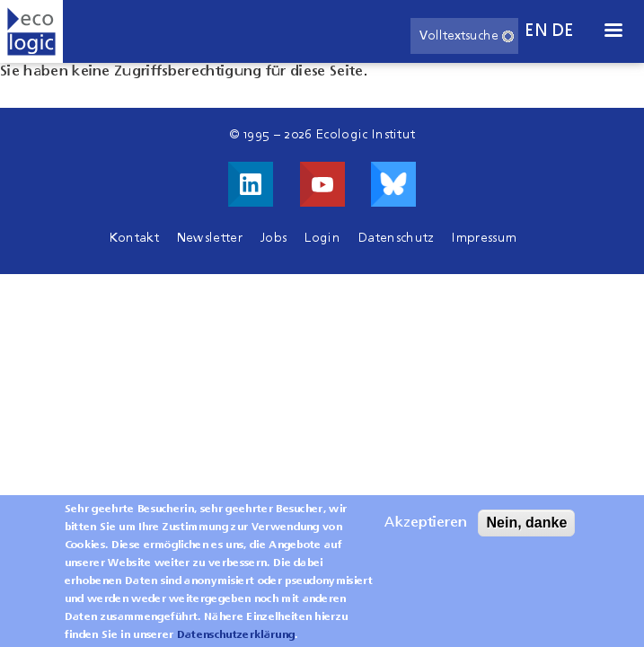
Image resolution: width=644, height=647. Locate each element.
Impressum (484, 238)
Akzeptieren (426, 532)
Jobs (273, 238)
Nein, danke (526, 532)
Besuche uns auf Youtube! (322, 184)
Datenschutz (397, 238)
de (563, 31)
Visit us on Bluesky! (393, 184)
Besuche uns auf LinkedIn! (251, 184)
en (536, 31)
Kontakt (134, 238)
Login (322, 238)
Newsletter (210, 238)
